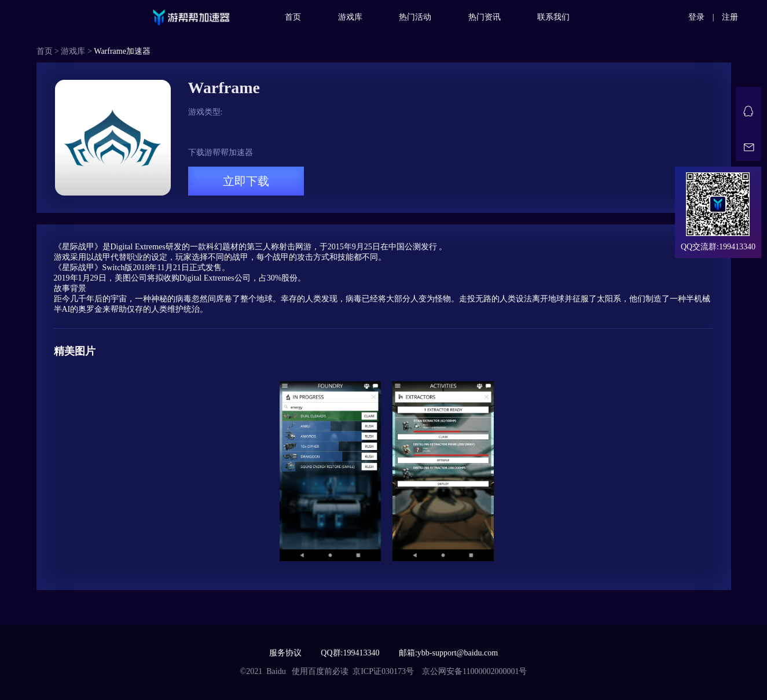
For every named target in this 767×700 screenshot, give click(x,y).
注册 (730, 17)
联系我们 (553, 17)
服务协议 (285, 653)
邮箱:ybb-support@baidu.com (448, 653)
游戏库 (350, 17)
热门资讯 (485, 17)
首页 (293, 17)
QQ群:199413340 (350, 653)
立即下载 (246, 181)
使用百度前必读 (320, 671)
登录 (696, 17)
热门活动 (415, 17)
